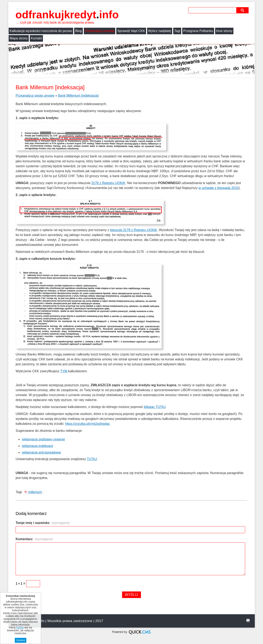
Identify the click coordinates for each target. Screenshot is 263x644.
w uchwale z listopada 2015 (219, 188)
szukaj (243, 10)
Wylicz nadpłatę (160, 31)
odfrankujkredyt (67, 15)
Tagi (177, 31)
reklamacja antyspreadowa (41, 452)
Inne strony (224, 31)
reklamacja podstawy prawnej (43, 439)
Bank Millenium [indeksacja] (78, 96)
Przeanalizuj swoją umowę (35, 96)
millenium (35, 492)
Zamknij (21, 641)
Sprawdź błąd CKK (131, 31)
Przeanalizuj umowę (100, 31)
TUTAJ (92, 459)
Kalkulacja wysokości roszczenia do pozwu (41, 31)
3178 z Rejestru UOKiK (108, 183)
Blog (78, 31)
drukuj (248, 620)
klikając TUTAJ (155, 407)
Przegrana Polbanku (198, 31)
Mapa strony (19, 38)
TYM (64, 371)
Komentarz (34, 539)
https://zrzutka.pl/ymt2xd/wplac (88, 424)
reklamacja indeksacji (37, 446)
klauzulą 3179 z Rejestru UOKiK (134, 230)
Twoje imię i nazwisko (43, 523)
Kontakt (36, 38)
